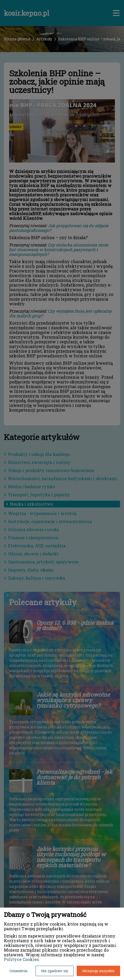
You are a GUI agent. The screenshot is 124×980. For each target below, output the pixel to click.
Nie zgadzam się (55, 971)
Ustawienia (18, 971)
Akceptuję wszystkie (98, 971)
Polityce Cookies (21, 959)
